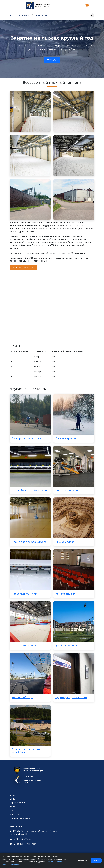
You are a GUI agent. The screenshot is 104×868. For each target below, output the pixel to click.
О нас (12, 795)
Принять (96, 860)
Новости (14, 807)
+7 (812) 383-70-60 (23, 267)
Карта (12, 811)
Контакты (14, 815)
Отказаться (83, 860)
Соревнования (17, 803)
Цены (12, 799)
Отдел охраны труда (20, 818)
